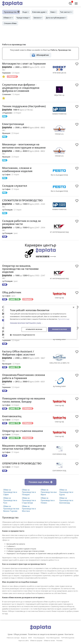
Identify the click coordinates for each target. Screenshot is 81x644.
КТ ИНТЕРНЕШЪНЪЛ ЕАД (59, 244)
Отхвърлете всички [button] (32, 329)
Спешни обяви (10, 23)
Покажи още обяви (40, 501)
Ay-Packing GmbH (59, 353)
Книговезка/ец (13, 431)
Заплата (40, 18)
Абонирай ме (43, 55)
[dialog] (40, 322)
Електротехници (14, 131)
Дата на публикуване (59, 18)
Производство (10, 12)
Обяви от (8, 18)
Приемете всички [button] (59, 329)
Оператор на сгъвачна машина (24, 446)
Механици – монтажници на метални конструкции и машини (22, 155)
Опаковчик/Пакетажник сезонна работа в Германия (22, 343)
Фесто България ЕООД (59, 186)
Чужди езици (24, 18)
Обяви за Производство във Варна (49, 511)
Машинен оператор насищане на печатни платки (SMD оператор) (24, 464)
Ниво (55, 12)
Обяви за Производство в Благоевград (66, 519)
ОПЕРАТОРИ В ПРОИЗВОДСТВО (24, 482)
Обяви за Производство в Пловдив (29, 511)
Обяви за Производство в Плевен (48, 519)
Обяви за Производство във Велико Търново (11, 527)
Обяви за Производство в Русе (10, 519)
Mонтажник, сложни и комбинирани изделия (18, 181)
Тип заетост (69, 12)
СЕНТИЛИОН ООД (59, 471)
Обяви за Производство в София (10, 511)
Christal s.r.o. (59, 141)
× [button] (73, 307)
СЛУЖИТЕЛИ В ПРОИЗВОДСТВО (24, 212)
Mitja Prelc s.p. (59, 99)
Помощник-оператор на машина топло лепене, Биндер (24, 414)
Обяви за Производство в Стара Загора (29, 519)
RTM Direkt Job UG (59, 74)
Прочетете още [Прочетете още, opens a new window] (64, 319)
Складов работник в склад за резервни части (23, 234)
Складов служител (15, 197)
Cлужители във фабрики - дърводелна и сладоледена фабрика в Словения (22, 91)
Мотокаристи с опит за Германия (18, 65)
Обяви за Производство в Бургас (66, 511)
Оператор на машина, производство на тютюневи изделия (22, 281)
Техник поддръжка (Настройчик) (16, 112)
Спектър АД (59, 420)
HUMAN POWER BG (59, 119)
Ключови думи (40, 12)
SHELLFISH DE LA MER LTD (59, 377)
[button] (40, 323)
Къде (25, 12)
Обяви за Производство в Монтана (29, 527)
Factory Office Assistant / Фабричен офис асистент (20, 367)
